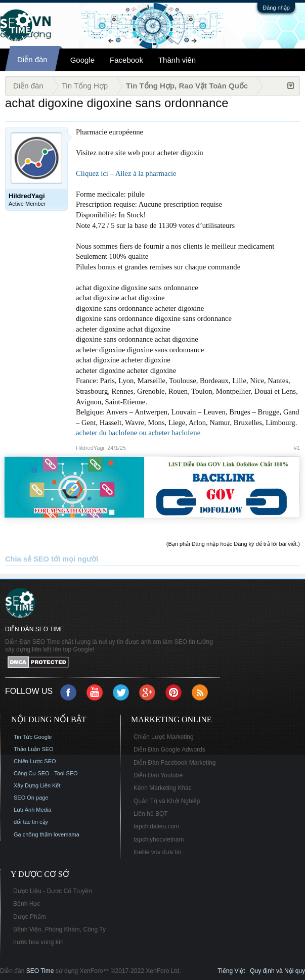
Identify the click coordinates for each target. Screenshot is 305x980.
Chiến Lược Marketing (164, 737)
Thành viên (177, 60)
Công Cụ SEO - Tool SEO (46, 773)
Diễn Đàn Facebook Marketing (175, 763)
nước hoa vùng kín (38, 942)
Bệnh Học (27, 904)
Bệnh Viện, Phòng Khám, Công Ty (59, 929)
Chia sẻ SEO (27, 559)
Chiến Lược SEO (35, 761)
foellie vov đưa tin (157, 852)
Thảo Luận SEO (34, 749)
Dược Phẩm (30, 917)
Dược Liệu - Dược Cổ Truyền (53, 891)
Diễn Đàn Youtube (158, 775)
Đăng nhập (276, 8)
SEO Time (40, 971)
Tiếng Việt (231, 971)
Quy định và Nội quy (277, 971)
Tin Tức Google (33, 737)
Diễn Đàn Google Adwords (169, 750)
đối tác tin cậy (31, 822)
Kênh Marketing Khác (163, 788)
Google (82, 60)
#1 (297, 448)
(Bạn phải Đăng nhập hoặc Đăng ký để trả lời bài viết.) (233, 544)
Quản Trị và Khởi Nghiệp (167, 801)
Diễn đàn (32, 59)
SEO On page (31, 798)
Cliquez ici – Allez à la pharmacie (126, 173)
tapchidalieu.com (156, 826)
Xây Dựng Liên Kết (37, 785)
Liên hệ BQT (151, 814)
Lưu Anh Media (32, 810)
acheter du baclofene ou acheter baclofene (138, 433)
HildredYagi (90, 448)
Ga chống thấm (33, 834)
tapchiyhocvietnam (159, 839)
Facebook (126, 60)
